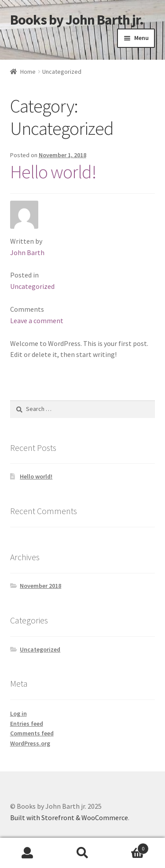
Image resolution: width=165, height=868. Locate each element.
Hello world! (53, 172)
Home (28, 72)
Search (82, 853)
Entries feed (27, 724)
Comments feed (32, 733)
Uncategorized (32, 286)
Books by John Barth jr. (77, 20)
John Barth (27, 252)
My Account (27, 853)
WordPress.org (30, 743)
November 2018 (40, 586)
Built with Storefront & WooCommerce (69, 818)
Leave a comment (37, 321)
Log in (18, 713)
